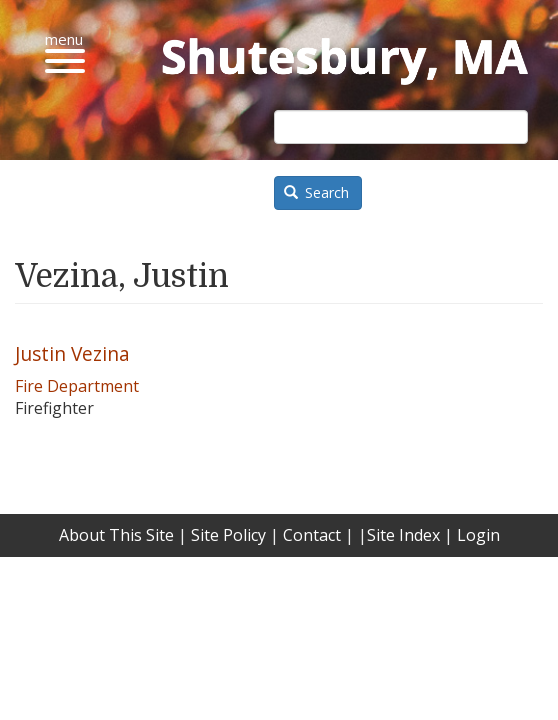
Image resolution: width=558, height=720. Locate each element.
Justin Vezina (72, 353)
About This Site (116, 535)
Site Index (403, 535)
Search (317, 192)
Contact (312, 535)
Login (478, 535)
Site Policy (228, 535)
